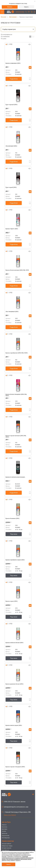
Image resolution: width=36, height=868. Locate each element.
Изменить (10, 7)
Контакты (5, 827)
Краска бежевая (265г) (12, 518)
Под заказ (14, 534)
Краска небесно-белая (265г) (14, 643)
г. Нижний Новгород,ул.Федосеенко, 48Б (16, 812)
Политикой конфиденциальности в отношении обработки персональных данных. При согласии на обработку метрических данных (18, 858)
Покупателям (6, 836)
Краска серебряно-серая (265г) (15, 560)
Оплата (4, 831)
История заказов (7, 848)
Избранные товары (7, 846)
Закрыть (26, 7)
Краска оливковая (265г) (13, 63)
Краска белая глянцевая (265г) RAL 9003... (16, 395)
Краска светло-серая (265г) (14, 725)
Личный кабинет (7, 844)
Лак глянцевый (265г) (12, 312)
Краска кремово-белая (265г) (14, 684)
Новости (4, 825)
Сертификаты (6, 850)
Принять (9, 864)
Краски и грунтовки (25, 17)
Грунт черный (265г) (11, 105)
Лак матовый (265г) (11, 146)
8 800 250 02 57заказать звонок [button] (14, 802)
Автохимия (13, 17)
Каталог (4, 17)
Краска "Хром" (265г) (12, 229)
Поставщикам (6, 838)
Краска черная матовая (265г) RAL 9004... (16, 436)
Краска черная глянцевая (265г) (15, 767)
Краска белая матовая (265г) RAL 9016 (17, 270)
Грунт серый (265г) (11, 187)
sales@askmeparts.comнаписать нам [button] (15, 807)
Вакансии (5, 833)
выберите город (20, 12)
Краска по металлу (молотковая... (16, 477)
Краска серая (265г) (12, 601)
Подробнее (14, 79)
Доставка (4, 829)
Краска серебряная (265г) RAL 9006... (17, 353)
